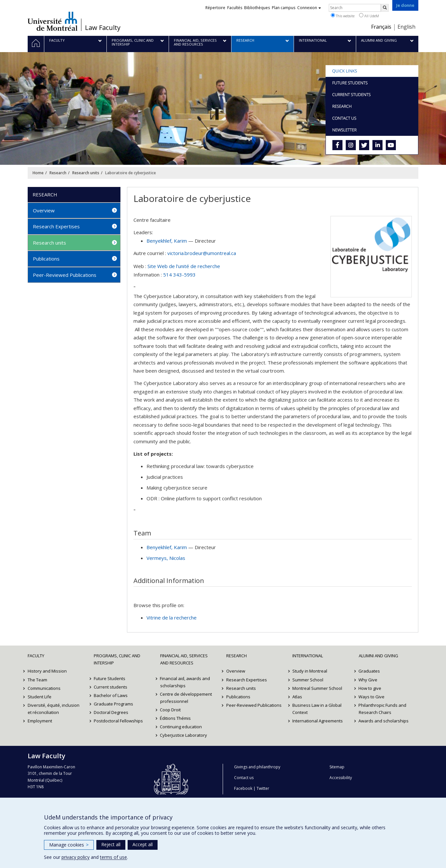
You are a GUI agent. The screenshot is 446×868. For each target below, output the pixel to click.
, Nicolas (166, 558)
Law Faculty (103, 28)
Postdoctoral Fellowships (118, 721)
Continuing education (181, 727)
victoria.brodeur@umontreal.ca (202, 253)
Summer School (308, 680)
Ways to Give (372, 697)
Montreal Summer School (317, 688)
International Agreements (318, 721)
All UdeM (369, 16)
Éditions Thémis (176, 718)
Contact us (244, 778)
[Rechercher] (385, 8)
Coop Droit (171, 710)
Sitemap (337, 767)
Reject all (111, 844)
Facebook (243, 788)
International (308, 656)
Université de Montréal (53, 21)
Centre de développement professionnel (186, 698)
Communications (44, 688)
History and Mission (47, 671)
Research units (86, 173)
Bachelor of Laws (111, 695)
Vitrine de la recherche (172, 618)
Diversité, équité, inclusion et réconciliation (54, 709)
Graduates (369, 671)
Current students (111, 687)
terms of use (113, 857)
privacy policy (76, 857)
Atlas (297, 697)
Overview (44, 210)
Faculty (36, 656)
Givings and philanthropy (257, 767)
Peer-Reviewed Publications (65, 275)
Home (38, 173)
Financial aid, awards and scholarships (185, 682)
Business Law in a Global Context (317, 709)
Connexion (309, 8)
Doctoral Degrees (111, 712)
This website (343, 16)
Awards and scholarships (384, 721)
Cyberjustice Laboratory (184, 735)
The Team (37, 680)
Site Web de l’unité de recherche (184, 266)
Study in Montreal (310, 671)
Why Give (368, 680)
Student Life (40, 697)
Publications (46, 259)
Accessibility (341, 778)
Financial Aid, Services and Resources (184, 659)
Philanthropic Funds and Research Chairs (383, 709)
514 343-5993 (179, 275)
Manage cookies (69, 845)
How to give (370, 688)
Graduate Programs (113, 704)
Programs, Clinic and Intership (117, 659)
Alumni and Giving (378, 656)
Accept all (143, 844)
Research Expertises (56, 226)
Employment (40, 721)
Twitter (263, 788)
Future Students (110, 678)
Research (58, 173)
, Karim (167, 241)
